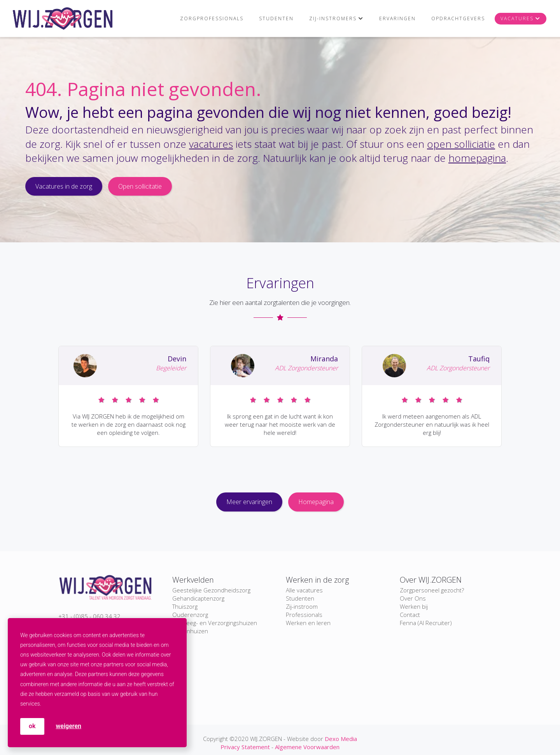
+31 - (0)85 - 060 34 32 (89, 616)
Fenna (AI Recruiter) (426, 623)
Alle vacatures (304, 590)
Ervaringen (397, 18)
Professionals (304, 615)
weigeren (69, 726)
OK (32, 726)
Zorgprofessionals (212, 18)
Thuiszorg (185, 606)
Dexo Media (341, 739)
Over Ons (413, 598)
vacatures (211, 144)
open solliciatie (461, 144)
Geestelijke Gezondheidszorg (211, 590)
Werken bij (414, 606)
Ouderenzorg (190, 615)
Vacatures (517, 18)
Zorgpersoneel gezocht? (432, 590)
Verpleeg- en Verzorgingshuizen (215, 623)
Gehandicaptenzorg (198, 598)
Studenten (276, 18)
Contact (410, 615)
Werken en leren (308, 623)
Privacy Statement (245, 747)
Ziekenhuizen (190, 631)
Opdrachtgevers (458, 18)
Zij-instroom (302, 606)
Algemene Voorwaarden (307, 747)
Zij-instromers (333, 18)
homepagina (477, 158)
